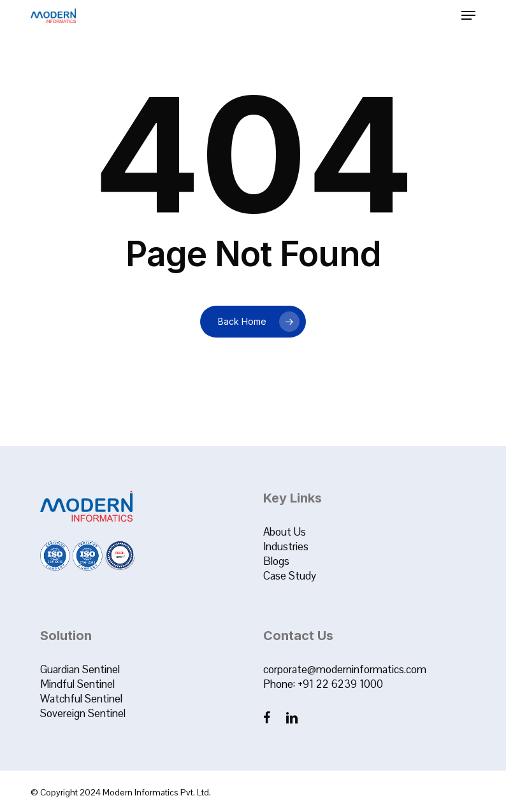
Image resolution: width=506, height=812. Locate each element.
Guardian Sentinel (80, 669)
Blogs (276, 561)
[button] (468, 15)
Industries (286, 546)
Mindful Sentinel (77, 684)
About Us (285, 532)
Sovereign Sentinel (83, 713)
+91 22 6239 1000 (340, 684)
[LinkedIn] (292, 718)
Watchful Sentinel (81, 699)
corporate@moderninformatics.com (345, 669)
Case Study (290, 576)
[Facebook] (268, 718)
